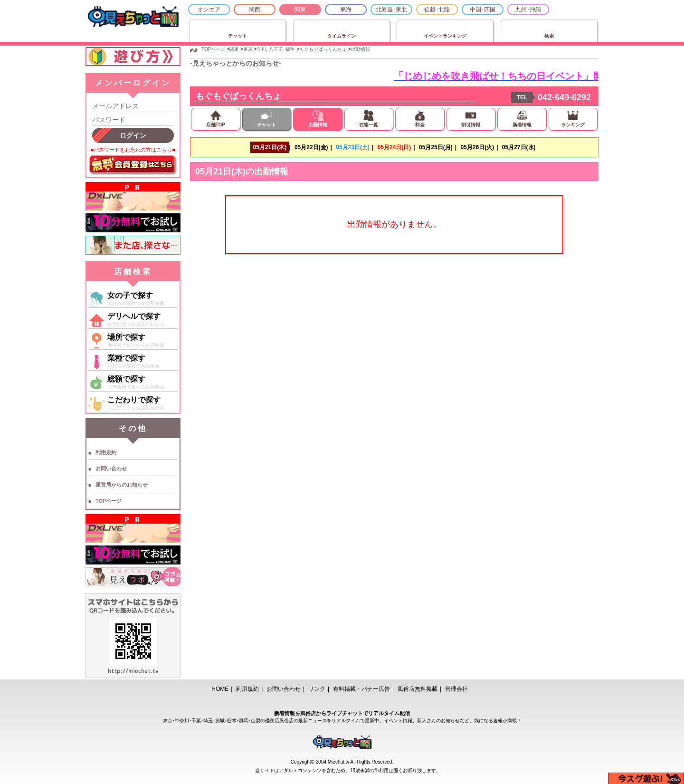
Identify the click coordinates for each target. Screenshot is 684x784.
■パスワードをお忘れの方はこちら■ (133, 150)
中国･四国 (483, 10)
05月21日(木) (270, 147)
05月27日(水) (519, 147)
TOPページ (109, 501)
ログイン (133, 135)
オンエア (209, 10)
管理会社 (456, 689)
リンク (317, 689)
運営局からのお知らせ (122, 485)
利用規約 (106, 452)
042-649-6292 (564, 97)
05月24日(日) (394, 147)
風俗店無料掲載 (418, 689)
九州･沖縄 (528, 10)
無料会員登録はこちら (133, 165)
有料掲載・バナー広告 (361, 689)
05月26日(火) (477, 147)
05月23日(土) (353, 147)
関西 (255, 10)
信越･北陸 (437, 10)
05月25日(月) (436, 147)
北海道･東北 (391, 10)
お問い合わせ (111, 468)
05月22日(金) (311, 147)
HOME (220, 689)
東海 (346, 10)
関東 (300, 10)
